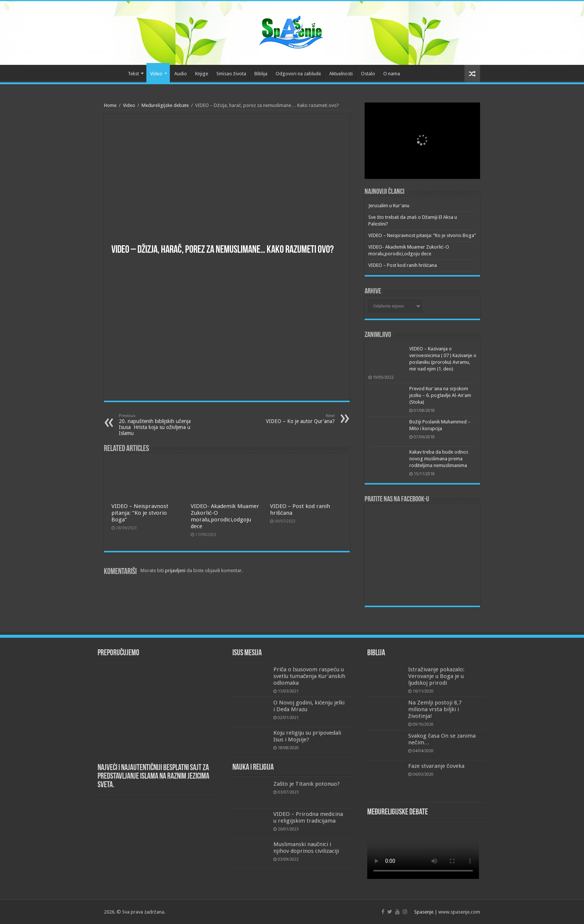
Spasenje (424, 912)
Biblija (261, 74)
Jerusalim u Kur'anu (389, 206)
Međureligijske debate (165, 105)
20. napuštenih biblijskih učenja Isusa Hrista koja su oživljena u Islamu (157, 425)
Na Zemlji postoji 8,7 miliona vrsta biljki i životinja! (435, 709)
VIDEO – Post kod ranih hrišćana (403, 265)
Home (110, 105)
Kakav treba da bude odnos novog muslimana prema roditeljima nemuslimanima (439, 459)
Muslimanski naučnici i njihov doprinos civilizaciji (306, 848)
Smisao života (231, 74)
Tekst (133, 74)
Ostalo (368, 74)
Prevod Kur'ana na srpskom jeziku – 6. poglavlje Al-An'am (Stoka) (440, 395)
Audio (181, 74)
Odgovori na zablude (298, 74)
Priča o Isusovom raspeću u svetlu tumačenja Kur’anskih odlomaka (310, 676)
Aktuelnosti (341, 74)
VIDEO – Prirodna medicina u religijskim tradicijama (308, 817)
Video (156, 74)
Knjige (202, 74)
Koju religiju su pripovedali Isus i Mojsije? (307, 736)
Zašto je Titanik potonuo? (307, 784)
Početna (114, 73)
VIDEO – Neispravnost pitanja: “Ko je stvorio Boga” (140, 513)
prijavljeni (175, 570)
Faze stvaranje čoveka (436, 766)
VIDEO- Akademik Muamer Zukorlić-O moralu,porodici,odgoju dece (225, 516)
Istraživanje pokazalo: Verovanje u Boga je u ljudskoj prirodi (436, 676)
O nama (392, 74)
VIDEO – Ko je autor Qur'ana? (297, 419)
